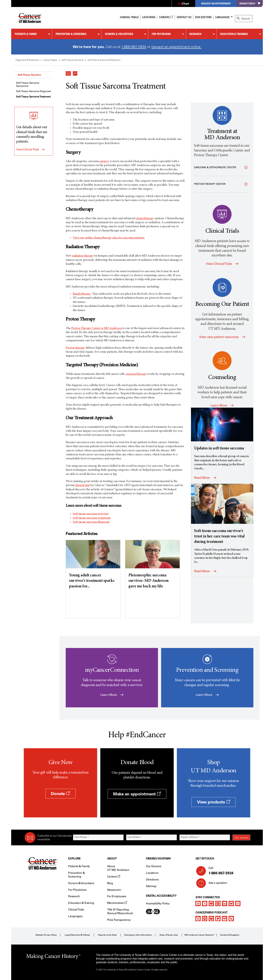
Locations (152, 873)
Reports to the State (107, 935)
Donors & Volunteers (119, 34)
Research (195, 34)
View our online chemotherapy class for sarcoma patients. (109, 238)
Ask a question (216, 884)
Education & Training (234, 34)
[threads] (238, 904)
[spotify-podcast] (205, 919)
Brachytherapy (82, 294)
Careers (166, 17)
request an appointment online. (176, 47)
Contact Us (184, 17)
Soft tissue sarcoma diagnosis (91, 522)
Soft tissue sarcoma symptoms (92, 518)
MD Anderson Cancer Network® (199, 935)
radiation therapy (83, 256)
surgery (104, 161)
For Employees (117, 896)
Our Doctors (203, 17)
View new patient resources (222, 337)
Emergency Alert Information (138, 935)
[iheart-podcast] (225, 919)
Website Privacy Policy (46, 935)
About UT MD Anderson (118, 868)
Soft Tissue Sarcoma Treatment (33, 97)
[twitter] (205, 904)
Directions (152, 879)
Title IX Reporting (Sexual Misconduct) (120, 911)
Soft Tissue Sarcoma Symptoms (28, 84)
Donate (60, 794)
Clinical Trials (129, 17)
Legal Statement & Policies (77, 935)
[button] (68, 72)
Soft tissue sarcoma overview (91, 514)
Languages (222, 17)
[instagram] (218, 904)
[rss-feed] (231, 919)
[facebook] (198, 904)
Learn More (222, 405)
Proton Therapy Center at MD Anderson (97, 328)
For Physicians (161, 34)
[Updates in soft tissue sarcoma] (222, 429)
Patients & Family (26, 34)
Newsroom (114, 890)
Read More (205, 478)
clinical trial (82, 485)
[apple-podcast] (198, 919)
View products (214, 802)
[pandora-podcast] (218, 919)
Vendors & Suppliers (230, 935)
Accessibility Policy (158, 903)
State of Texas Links (169, 935)
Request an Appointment (216, 3)
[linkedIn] (225, 904)
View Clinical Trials (28, 149)
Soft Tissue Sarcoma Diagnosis (34, 91)
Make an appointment (137, 794)
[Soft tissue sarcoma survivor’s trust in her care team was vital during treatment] (222, 514)
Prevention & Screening (71, 34)
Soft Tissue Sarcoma (29, 75)
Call (228, 871)
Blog (110, 883)
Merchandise (117, 903)
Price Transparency (119, 920)
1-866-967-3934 (134, 47)
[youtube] (211, 904)
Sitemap (151, 886)
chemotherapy (145, 218)
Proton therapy (75, 348)
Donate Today (250, 3)
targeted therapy (136, 374)
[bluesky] (231, 904)
